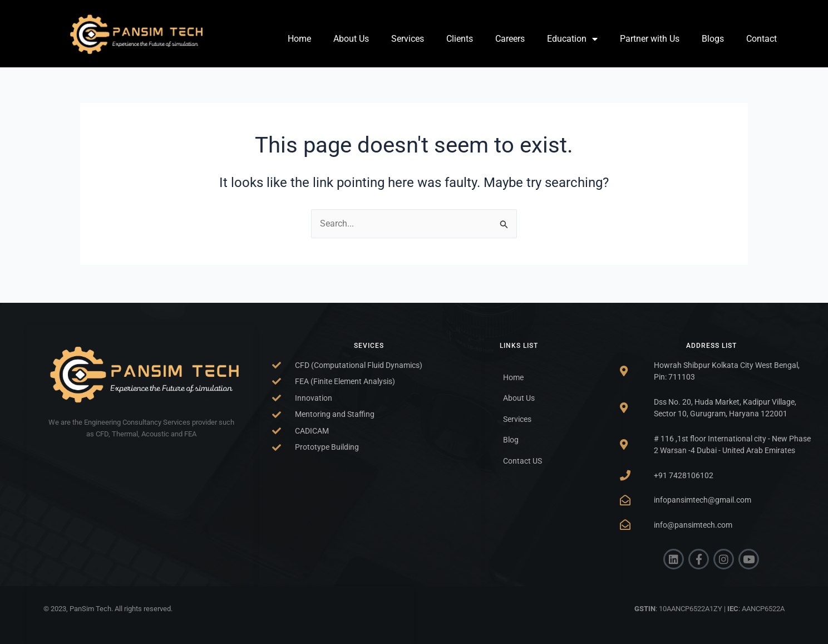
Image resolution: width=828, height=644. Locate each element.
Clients (460, 39)
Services (408, 39)
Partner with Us (650, 39)
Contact (762, 39)
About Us (351, 39)
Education (572, 39)
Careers (510, 39)
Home (299, 39)
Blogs (713, 39)
